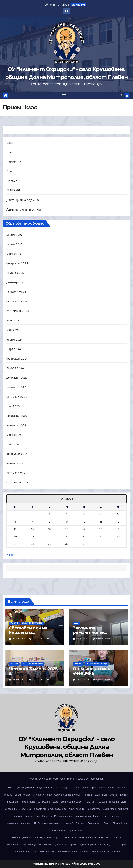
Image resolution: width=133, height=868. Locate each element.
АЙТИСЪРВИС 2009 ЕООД (86, 864)
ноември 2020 (16, 463)
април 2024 (15, 340)
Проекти (116, 837)
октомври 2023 (17, 397)
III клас (121, 788)
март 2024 (14, 349)
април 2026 (15, 235)
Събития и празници (33, 623)
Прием (11, 171)
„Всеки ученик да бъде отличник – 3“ (37, 788)
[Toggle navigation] (64, 96)
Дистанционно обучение (23, 200)
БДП (97, 795)
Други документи (57, 809)
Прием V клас (58, 830)
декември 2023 (17, 378)
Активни (88, 795)
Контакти (47, 816)
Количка (18, 816)
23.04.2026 (20, 639)
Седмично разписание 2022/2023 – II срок (102, 845)
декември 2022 (17, 416)
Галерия (102, 802)
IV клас (8, 795)
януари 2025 (15, 273)
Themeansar (96, 779)
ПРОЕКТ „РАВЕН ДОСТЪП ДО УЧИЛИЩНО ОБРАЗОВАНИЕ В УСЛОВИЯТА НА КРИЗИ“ (61, 837)
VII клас (47, 795)
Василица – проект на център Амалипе (29, 802)
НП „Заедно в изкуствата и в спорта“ (53, 823)
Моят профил (112, 816)
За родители (94, 809)
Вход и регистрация (71, 802)
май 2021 (13, 444)
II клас (112, 788)
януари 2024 (15, 368)
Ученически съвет (67, 852)
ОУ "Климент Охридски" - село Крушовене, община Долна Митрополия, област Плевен (66, 747)
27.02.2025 (83, 680)
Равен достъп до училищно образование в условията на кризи (42, 845)
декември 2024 (17, 282)
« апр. (10, 555)
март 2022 (14, 435)
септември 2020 (18, 482)
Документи (14, 162)
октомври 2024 (17, 301)
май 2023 (13, 406)
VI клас (37, 795)
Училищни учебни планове (106, 852)
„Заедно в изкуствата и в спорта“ (79, 788)
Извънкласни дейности (115, 809)
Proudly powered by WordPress (47, 779)
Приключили (75, 830)
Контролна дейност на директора (73, 816)
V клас (27, 795)
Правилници (94, 823)
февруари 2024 (17, 359)
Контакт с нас (32, 816)
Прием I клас (120, 823)
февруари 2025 (17, 263)
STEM (76, 623)
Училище (84, 852)
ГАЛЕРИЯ (13, 190)
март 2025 (14, 254)
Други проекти (77, 809)
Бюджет (12, 181)
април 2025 (15, 244)
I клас (102, 788)
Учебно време (47, 852)
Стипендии (18, 852)
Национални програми (18, 823)
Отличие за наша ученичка (92, 671)
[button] (121, 96)
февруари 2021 (17, 454)
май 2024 (13, 330)
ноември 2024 (16, 292)
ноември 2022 (16, 425)
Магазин (98, 816)
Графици (114, 802)
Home (11, 788)
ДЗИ (123, 802)
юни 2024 (13, 320)
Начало (12, 152)
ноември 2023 (16, 387)
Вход (10, 143)
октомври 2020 (17, 473)
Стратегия (32, 852)
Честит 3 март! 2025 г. (33, 671)
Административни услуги (24, 210)
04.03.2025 (20, 680)
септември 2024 (18, 311)
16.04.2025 (83, 639)
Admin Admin (39, 639)
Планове (80, 823)
